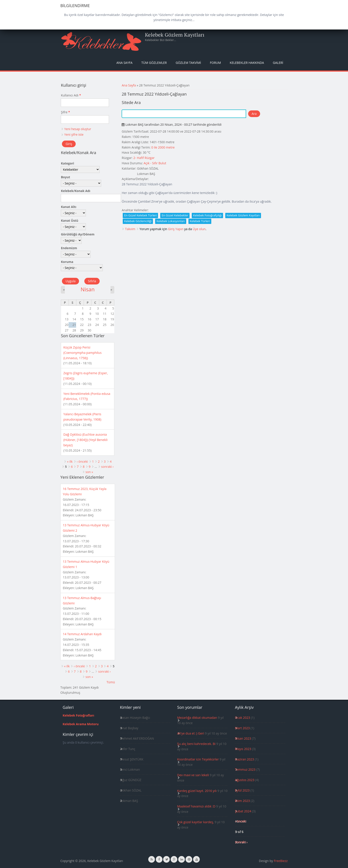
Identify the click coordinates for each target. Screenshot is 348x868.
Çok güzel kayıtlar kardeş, (195, 822)
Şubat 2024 (243, 811)
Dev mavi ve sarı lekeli (193, 775)
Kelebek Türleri (200, 221)
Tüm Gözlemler (154, 63)
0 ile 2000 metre (163, 147)
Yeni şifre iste (74, 134)
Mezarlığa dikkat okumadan (197, 718)
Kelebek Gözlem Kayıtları (175, 35)
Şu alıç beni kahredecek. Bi (196, 744)
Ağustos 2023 (244, 780)
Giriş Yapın (176, 229)
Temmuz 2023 (245, 769)
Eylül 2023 (242, 790)
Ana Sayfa (125, 63)
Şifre (65, 112)
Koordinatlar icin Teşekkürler (198, 759)
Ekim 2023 (242, 801)
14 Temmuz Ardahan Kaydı (82, 634)
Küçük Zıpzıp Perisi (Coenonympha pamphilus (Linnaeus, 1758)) (82, 353)
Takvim (130, 229)
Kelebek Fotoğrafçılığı (207, 215)
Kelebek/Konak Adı (75, 191)
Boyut (65, 177)
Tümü (111, 682)
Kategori (67, 163)
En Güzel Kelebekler (175, 215)
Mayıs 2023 (243, 749)
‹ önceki (82, 461)
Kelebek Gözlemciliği (138, 221)
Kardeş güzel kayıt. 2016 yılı (197, 791)
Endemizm (69, 248)
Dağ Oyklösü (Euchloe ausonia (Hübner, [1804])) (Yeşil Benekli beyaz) (85, 440)
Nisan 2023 (243, 738)
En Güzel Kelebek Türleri (140, 215)
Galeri (278, 63)
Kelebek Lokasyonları (171, 221)
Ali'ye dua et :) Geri (191, 733)
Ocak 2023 (242, 718)
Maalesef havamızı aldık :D (196, 806)
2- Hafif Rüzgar (144, 158)
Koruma (67, 262)
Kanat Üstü (69, 220)
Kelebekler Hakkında (247, 63)
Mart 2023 (242, 728)
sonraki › (107, 467)
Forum (216, 63)
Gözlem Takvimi (188, 63)
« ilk (70, 461)
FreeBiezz (281, 861)
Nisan (88, 289)
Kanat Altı (68, 207)
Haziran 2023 (244, 759)
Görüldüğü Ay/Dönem (78, 234)
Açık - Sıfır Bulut (155, 163)
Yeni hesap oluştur (78, 129)
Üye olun (199, 229)
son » (89, 472)
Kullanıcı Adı (71, 95)
